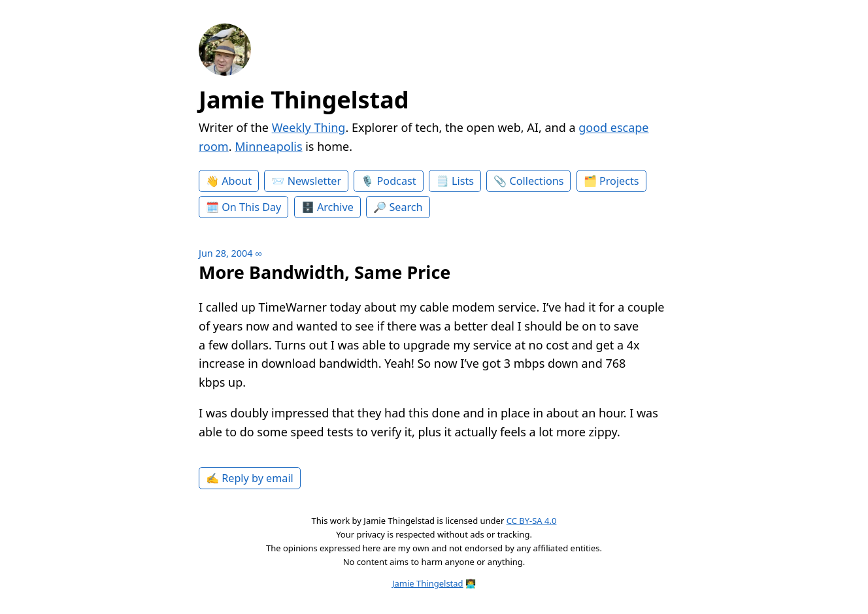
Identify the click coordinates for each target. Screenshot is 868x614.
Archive (335, 207)
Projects (619, 181)
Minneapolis (268, 146)
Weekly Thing (309, 127)
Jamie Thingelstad (304, 100)
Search (406, 207)
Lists (463, 181)
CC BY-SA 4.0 (532, 521)
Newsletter (314, 181)
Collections (537, 181)
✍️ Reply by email (250, 478)
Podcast (397, 181)
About (237, 181)
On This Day (251, 207)
